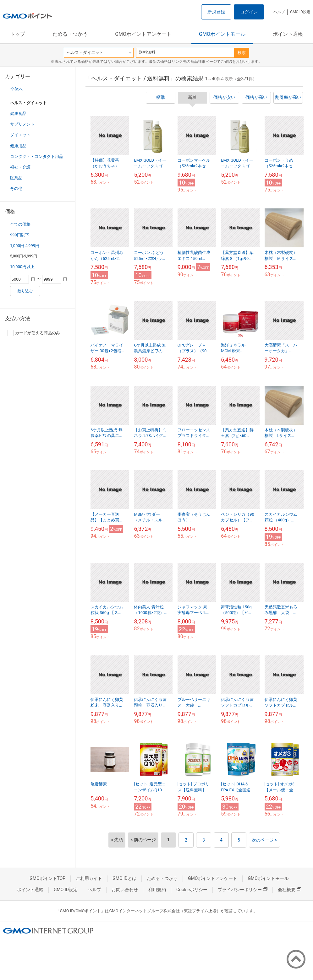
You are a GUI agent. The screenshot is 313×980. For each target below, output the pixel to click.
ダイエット (20, 135)
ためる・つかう (70, 34)
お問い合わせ (125, 890)
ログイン (249, 12)
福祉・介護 (20, 167)
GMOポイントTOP (47, 878)
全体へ (17, 89)
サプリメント (22, 124)
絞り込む (25, 291)
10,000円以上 (22, 267)
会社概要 (289, 890)
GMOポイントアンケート (143, 34)
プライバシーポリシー (243, 890)
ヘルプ (279, 12)
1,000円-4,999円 (25, 246)
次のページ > (264, 840)
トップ (18, 34)
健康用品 (18, 146)
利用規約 (157, 890)
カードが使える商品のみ (34, 333)
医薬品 (16, 178)
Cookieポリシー (192, 890)
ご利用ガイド (89, 878)
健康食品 (18, 113)
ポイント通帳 (288, 34)
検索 (242, 53)
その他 (16, 188)
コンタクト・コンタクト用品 (37, 156)
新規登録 (216, 12)
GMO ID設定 (300, 12)
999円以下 (20, 235)
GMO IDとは (124, 878)
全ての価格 (20, 224)
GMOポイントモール (222, 34)
